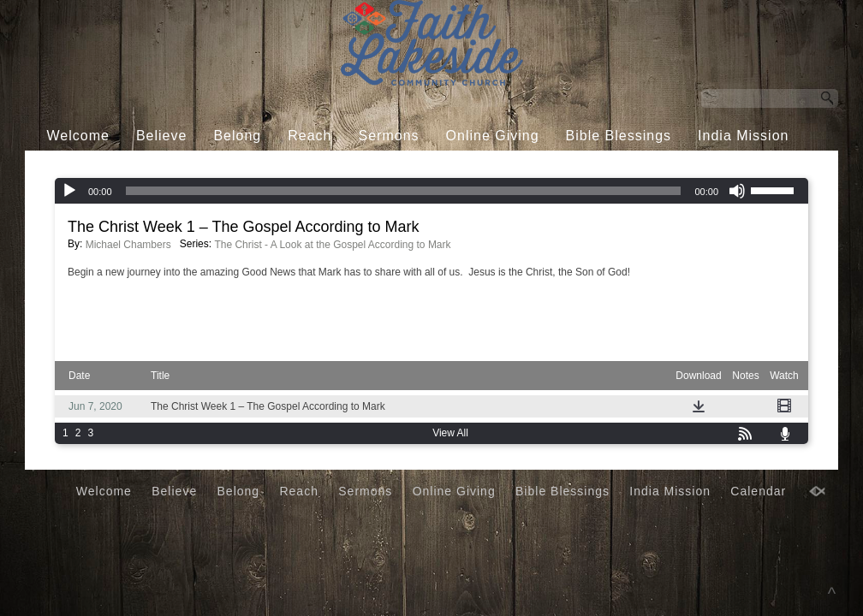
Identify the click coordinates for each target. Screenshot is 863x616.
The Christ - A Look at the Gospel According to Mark (332, 245)
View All (450, 433)
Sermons (389, 136)
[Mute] (737, 191)
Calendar (418, 168)
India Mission (743, 136)
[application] (431, 191)
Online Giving (493, 136)
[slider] (404, 191)
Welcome (78, 136)
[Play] (69, 191)
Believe (161, 136)
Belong (237, 136)
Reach (309, 136)
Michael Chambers (128, 245)
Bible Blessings (619, 136)
